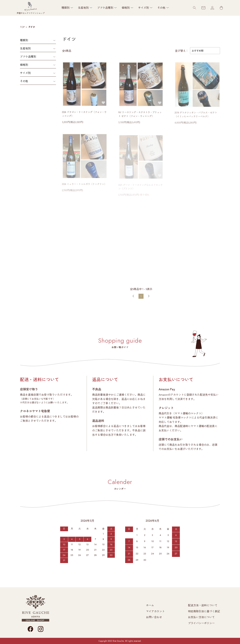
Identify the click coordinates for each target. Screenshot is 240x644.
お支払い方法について (201, 617)
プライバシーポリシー (201, 623)
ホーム (150, 605)
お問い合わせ (154, 617)
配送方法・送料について (203, 605)
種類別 (24, 40)
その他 (24, 81)
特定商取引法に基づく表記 (204, 611)
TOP (22, 27)
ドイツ (31, 27)
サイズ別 (25, 73)
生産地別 (25, 48)
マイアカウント (155, 611)
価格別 (24, 65)
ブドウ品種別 (28, 56)
